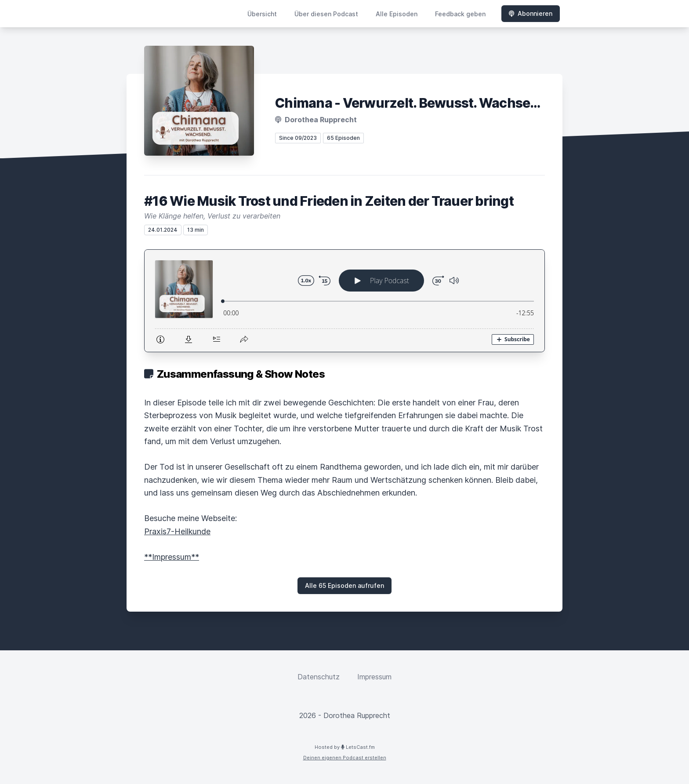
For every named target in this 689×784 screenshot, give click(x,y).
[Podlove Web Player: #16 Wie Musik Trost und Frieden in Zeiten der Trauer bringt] (344, 301)
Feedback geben (460, 14)
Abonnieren (531, 13)
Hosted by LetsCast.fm (345, 747)
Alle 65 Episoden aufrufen (344, 585)
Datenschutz (319, 677)
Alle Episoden (397, 14)
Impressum (374, 677)
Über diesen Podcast (326, 14)
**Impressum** (172, 557)
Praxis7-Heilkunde (177, 531)
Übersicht (262, 14)
